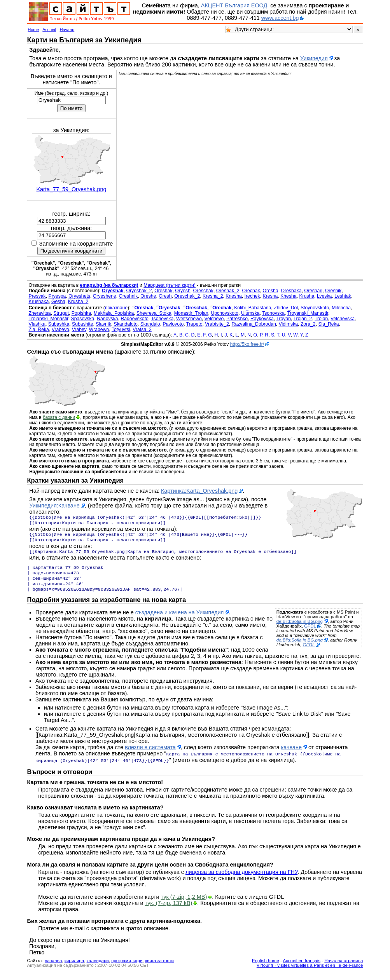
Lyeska (324, 296)
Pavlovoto (173, 324)
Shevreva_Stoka (154, 313)
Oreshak (163, 291)
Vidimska (288, 324)
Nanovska (107, 319)
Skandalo (150, 324)
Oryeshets (79, 296)
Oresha (271, 291)
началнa (53, 968)
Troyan (283, 319)
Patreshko (237, 319)
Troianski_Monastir (49, 319)
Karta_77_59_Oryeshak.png (71, 189)
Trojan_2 (303, 319)
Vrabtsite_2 (217, 324)
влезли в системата (150, 755)
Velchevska (343, 319)
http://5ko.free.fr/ (247, 344)
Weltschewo (189, 319)
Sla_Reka (328, 324)
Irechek (252, 296)
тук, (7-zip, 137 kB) (169, 910)
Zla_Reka (39, 330)
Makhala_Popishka (114, 313)
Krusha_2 (78, 302)
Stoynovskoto (315, 308)
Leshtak (343, 296)
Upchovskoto (225, 313)
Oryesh (183, 291)
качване (291, 755)
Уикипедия (314, 58)
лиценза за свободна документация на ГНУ (241, 879)
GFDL (310, 634)
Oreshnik (128, 296)
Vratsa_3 (142, 330)
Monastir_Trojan (191, 313)
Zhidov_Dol (286, 308)
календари (98, 968)
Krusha (307, 296)
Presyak (37, 296)
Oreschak (203, 291)
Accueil (49, 30)
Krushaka (39, 302)
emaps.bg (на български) (109, 285)
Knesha (234, 296)
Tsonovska (273, 313)
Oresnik (333, 291)
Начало (67, 30)
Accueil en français (302, 968)
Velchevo (214, 319)
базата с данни (59, 417)
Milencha (341, 308)
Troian (321, 319)
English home (266, 968)
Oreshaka (291, 291)
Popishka (81, 313)
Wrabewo (99, 330)
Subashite (82, 324)
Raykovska (262, 319)
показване (116, 308)
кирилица (74, 968)
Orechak (251, 291)
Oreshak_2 (228, 291)
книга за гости (159, 968)
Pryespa (57, 296)
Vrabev (79, 330)
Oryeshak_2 (139, 291)
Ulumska (250, 313)
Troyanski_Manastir (308, 313)
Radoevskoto (134, 319)
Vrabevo (60, 330)
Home (34, 30)
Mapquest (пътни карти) (170, 285)
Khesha (289, 296)
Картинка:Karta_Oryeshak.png (199, 491)
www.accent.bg (280, 18)
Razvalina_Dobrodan (254, 324)
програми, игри (127, 968)
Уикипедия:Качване (54, 506)
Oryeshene (105, 296)
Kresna (270, 296)
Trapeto (194, 324)
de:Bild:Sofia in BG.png (300, 629)
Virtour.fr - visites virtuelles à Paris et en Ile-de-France (310, 972)
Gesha (58, 302)
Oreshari (313, 291)
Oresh (165, 296)
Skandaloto (126, 324)
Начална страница (344, 968)
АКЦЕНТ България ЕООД (234, 5)
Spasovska (83, 319)
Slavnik (103, 324)
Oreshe (148, 296)
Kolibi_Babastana (253, 308)
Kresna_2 (213, 296)
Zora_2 (308, 324)
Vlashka (37, 324)
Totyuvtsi (121, 330)
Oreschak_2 (187, 296)
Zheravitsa (40, 313)
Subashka (59, 324)
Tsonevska (162, 319)
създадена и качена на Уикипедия (180, 620)
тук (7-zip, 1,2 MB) (184, 904)
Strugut (61, 313)
